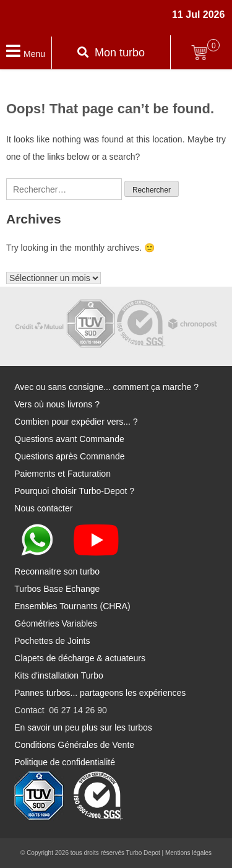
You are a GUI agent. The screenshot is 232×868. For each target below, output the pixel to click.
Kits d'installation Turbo (59, 675)
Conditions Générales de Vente (74, 745)
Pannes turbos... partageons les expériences (100, 693)
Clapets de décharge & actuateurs (80, 658)
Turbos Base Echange (57, 589)
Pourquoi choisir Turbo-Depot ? (74, 491)
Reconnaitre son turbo (57, 571)
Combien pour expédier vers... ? (76, 422)
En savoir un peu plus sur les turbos (83, 727)
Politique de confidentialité (65, 762)
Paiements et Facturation (62, 474)
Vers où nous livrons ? (57, 404)
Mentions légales (188, 853)
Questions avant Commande (69, 439)
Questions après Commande (69, 456)
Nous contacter (43, 508)
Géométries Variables (56, 623)
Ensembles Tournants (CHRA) (72, 606)
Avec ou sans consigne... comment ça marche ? (106, 387)
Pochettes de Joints (52, 641)
